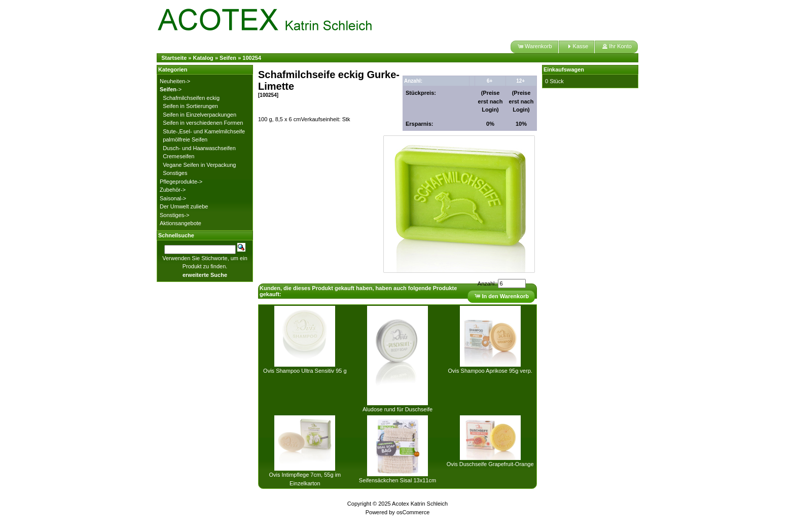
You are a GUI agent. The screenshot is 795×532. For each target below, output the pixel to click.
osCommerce (413, 512)
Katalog (203, 58)
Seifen (228, 58)
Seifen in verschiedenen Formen (203, 123)
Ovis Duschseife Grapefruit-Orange (490, 464)
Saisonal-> (173, 198)
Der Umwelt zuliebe (184, 206)
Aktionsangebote (180, 223)
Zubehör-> (173, 190)
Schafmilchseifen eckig (191, 98)
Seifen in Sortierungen (190, 106)
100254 (252, 58)
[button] (534, 47)
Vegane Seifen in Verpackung (199, 165)
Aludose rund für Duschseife (397, 409)
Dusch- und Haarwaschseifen (199, 148)
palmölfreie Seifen (185, 139)
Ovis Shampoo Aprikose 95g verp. (490, 371)
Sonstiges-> (174, 215)
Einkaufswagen (564, 69)
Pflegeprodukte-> (181, 182)
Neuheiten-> (175, 81)
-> (171, 89)
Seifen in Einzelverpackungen (200, 115)
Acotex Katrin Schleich (420, 504)
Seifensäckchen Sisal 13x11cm (397, 480)
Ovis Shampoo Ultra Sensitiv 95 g (305, 371)
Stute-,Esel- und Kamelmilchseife (204, 131)
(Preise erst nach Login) (491, 101)
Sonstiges (175, 173)
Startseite (174, 58)
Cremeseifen (178, 156)
